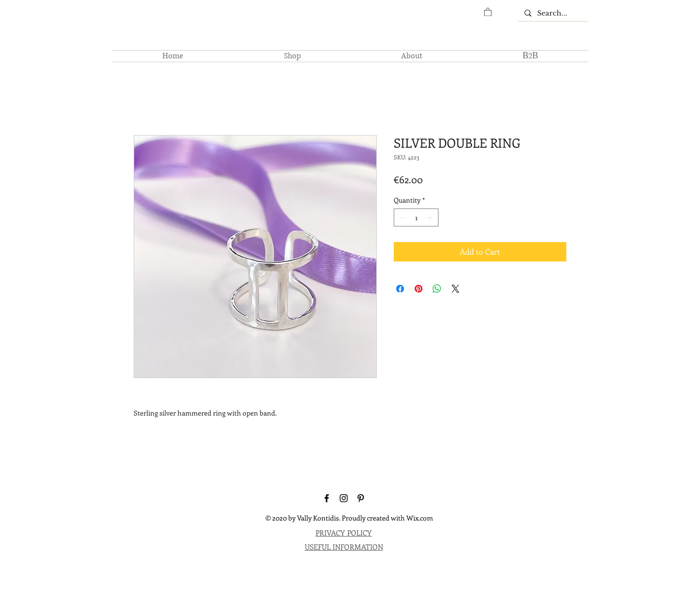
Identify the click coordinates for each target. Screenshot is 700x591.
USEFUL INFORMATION (344, 547)
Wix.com (420, 518)
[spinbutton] (416, 217)
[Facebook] (327, 498)
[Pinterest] (361, 498)
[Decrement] (401, 217)
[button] (488, 12)
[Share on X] (455, 289)
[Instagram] (344, 498)
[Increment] (431, 217)
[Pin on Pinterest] (419, 289)
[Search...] (552, 14)
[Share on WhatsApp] (437, 289)
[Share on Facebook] (400, 289)
